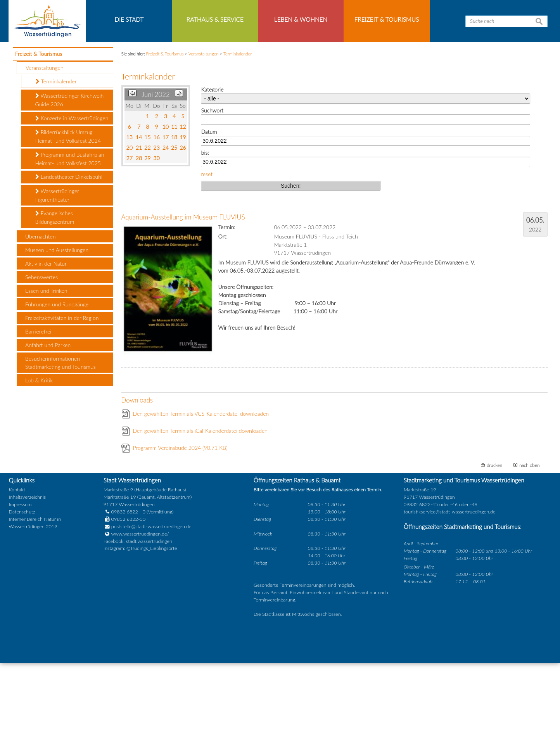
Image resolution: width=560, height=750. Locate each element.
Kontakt (17, 577)
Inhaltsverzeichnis (27, 585)
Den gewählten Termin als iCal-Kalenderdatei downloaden (200, 518)
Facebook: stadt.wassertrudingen (138, 628)
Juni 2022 (156, 182)
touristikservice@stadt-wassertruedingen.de (450, 599)
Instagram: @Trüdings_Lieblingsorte (140, 636)
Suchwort (212, 198)
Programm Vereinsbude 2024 (180, 535)
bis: (205, 240)
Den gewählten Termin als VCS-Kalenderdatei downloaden (201, 501)
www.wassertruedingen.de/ (140, 621)
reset (207, 261)
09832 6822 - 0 (124, 599)
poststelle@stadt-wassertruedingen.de (151, 614)
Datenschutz (22, 599)
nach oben (530, 552)
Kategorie (212, 177)
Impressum (20, 592)
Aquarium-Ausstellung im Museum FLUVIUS (183, 305)
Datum (209, 219)
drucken (494, 552)
